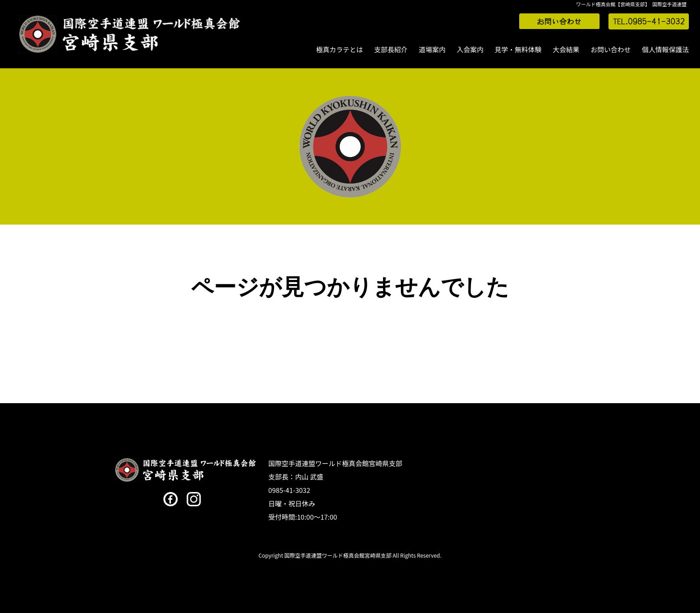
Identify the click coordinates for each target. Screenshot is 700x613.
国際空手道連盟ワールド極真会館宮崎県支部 (335, 463)
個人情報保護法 (665, 49)
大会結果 (566, 49)
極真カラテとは (340, 49)
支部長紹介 (391, 49)
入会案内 (470, 49)
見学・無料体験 (518, 49)
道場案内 (432, 49)
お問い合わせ (611, 49)
